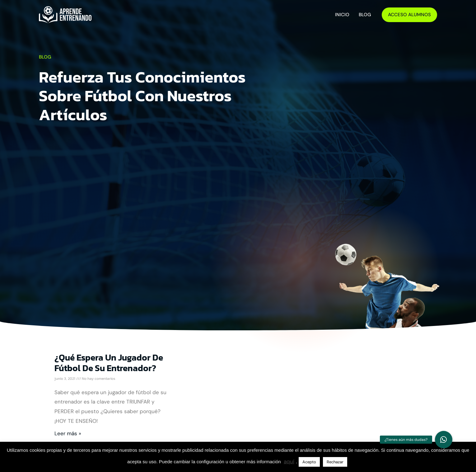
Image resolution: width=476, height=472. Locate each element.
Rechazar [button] (335, 462)
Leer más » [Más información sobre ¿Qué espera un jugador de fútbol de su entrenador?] (68, 433)
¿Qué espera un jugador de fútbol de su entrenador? (109, 363)
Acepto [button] (309, 462)
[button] (444, 440)
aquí (289, 461)
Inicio (342, 15)
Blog (365, 15)
